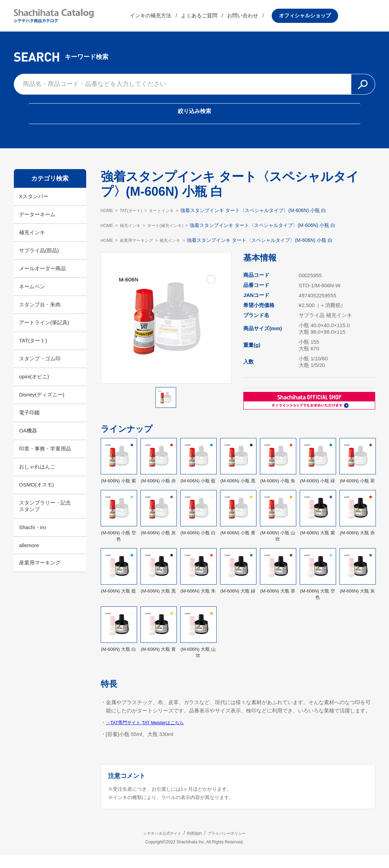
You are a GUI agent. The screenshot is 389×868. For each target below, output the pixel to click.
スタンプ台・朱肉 (40, 317)
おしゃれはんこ (37, 479)
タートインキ (171, 223)
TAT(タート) (33, 353)
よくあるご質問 (237, 19)
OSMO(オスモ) (37, 497)
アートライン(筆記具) (44, 335)
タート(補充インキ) (176, 238)
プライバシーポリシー (239, 846)
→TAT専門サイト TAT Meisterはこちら (151, 735)
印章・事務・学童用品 (45, 461)
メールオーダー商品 (42, 281)
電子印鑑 (29, 425)
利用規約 (194, 846)
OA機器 (28, 443)
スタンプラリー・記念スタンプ (45, 519)
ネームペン (32, 299)
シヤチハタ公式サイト (150, 846)
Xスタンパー (34, 209)
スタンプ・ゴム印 (40, 371)
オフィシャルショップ (342, 19)
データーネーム (37, 227)
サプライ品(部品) (39, 263)
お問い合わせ (280, 19)
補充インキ (32, 245)
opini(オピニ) (34, 389)
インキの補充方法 (188, 19)
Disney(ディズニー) (42, 407)
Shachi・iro (33, 540)
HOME (108, 223)
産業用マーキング (40, 575)
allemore (29, 558)
